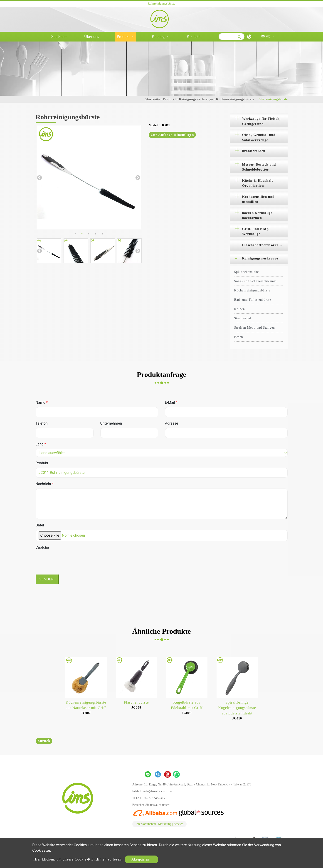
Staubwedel (243, 318)
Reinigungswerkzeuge (196, 99)
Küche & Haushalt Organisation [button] (258, 183)
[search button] (239, 39)
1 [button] (75, 234)
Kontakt (193, 37)
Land (41, 444)
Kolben (240, 309)
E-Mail (171, 402)
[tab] (259, 120)
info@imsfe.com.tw (158, 791)
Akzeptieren (140, 859)
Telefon (42, 423)
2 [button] (82, 234)
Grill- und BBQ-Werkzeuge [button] (256, 231)
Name (42, 402)
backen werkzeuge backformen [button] (257, 215)
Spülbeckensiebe (247, 272)
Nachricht (45, 484)
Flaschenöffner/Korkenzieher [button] (265, 245)
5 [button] (102, 234)
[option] (89, 177)
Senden (47, 579)
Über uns (92, 37)
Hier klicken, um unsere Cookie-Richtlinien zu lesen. (78, 859)
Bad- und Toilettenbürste (253, 300)
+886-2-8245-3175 (154, 798)
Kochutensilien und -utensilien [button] (260, 199)
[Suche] (232, 37)
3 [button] (89, 234)
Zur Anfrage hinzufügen (172, 135)
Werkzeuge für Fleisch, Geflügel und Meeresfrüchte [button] (261, 122)
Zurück (44, 741)
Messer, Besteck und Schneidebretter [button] (259, 167)
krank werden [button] (254, 151)
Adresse (172, 423)
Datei (40, 525)
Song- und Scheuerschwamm (255, 281)
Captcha (42, 547)
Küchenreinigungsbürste (235, 99)
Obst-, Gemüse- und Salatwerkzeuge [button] (259, 137)
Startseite (60, 36)
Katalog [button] (159, 37)
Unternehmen (111, 423)
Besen (239, 337)
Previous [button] (39, 177)
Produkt (170, 99)
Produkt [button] (124, 37)
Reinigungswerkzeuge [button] (260, 258)
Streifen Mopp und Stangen (255, 328)
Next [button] (137, 177)
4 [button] (96, 234)
